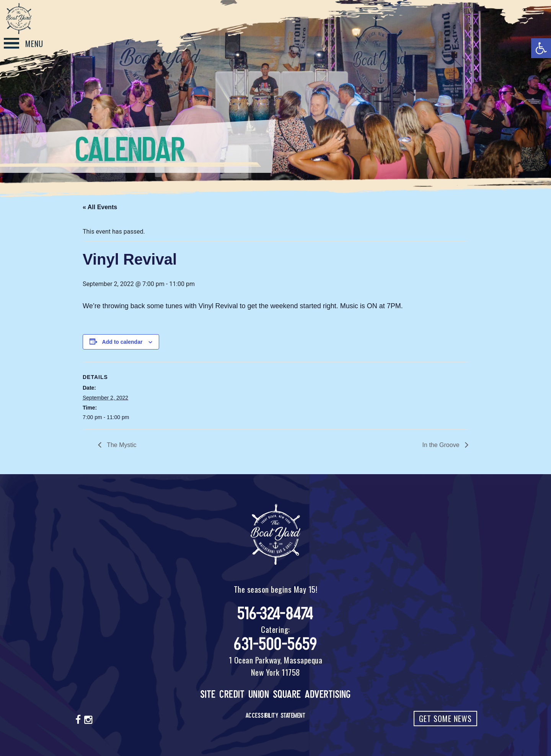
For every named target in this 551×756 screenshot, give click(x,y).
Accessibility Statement (276, 715)
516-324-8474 (276, 614)
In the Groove (442, 445)
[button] (541, 48)
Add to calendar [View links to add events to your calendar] (122, 342)
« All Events (100, 207)
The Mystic (121, 445)
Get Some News (445, 719)
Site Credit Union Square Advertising (276, 694)
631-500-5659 (275, 644)
